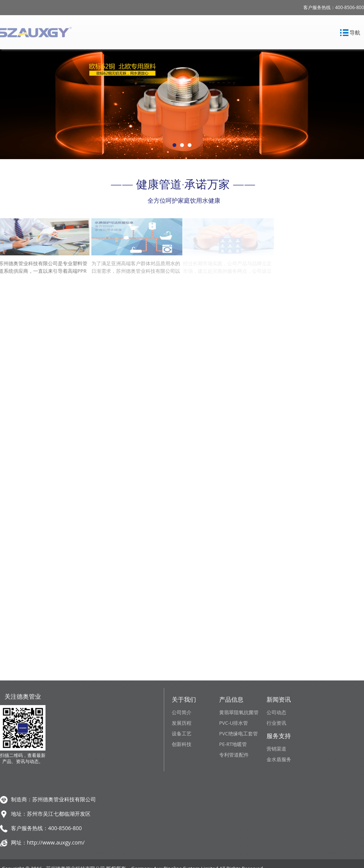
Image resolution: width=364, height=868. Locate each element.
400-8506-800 (65, 828)
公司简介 (182, 712)
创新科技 (182, 744)
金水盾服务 (279, 759)
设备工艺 (182, 733)
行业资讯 (276, 723)
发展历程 (182, 723)
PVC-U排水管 (234, 723)
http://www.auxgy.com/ (56, 842)
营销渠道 (276, 749)
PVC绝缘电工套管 (238, 733)
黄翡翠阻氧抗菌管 (239, 712)
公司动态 (276, 712)
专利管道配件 (234, 755)
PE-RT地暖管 (233, 744)
